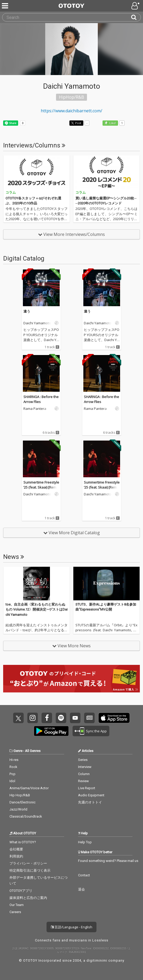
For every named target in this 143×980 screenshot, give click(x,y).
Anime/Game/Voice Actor (29, 788)
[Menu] (6, 6)
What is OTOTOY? (23, 842)
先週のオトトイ (90, 802)
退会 (81, 889)
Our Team (17, 905)
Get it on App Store (114, 718)
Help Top (85, 842)
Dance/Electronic (22, 802)
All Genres (33, 751)
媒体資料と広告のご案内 (28, 898)
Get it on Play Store (51, 731)
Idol (12, 781)
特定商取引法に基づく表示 (30, 870)
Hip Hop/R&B (20, 795)
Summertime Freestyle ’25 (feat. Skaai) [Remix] (41, 487)
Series (83, 760)
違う (27, 311)
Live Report (87, 788)
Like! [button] (112, 123)
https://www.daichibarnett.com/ (71, 111)
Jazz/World (18, 809)
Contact (84, 875)
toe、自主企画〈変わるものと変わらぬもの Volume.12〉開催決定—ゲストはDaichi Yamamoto (37, 610)
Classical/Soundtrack (26, 816)
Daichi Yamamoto (37, 323)
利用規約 (16, 856)
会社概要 (16, 849)
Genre (18, 751)
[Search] (136, 17)
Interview (85, 767)
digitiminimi (97, 960)
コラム (11, 192)
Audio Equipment (91, 795)
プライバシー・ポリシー (28, 863)
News (14, 557)
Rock (13, 767)
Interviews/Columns (34, 145)
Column (84, 774)
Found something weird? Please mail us (108, 861)
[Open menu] (136, 6)
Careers (15, 912)
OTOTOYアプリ (21, 891)
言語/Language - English (71, 927)
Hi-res (14, 760)
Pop (12, 774)
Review (83, 781)
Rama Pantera (35, 409)
